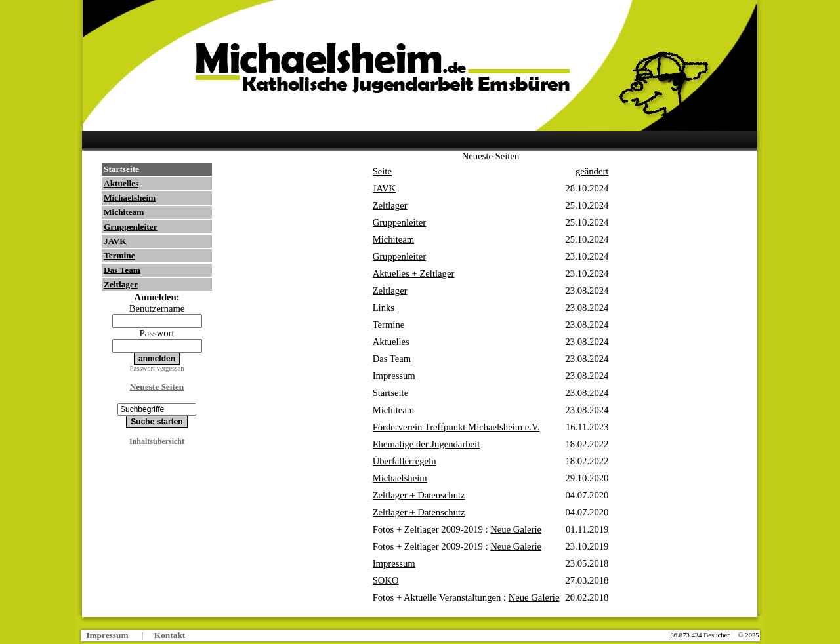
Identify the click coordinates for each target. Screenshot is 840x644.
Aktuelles (121, 183)
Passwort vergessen (157, 368)
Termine (119, 255)
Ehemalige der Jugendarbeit (427, 444)
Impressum (394, 376)
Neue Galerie (516, 529)
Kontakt (170, 635)
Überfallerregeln (405, 461)
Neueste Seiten (157, 387)
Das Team (122, 270)
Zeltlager (121, 284)
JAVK (115, 241)
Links (384, 308)
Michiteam (124, 212)
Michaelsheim (130, 198)
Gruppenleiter (130, 227)
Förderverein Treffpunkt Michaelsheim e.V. (456, 427)
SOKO (386, 580)
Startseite (121, 169)
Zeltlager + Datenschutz (419, 495)
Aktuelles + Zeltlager (414, 273)
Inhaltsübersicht (157, 441)
